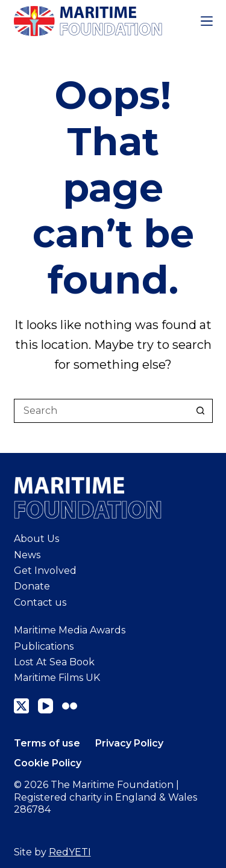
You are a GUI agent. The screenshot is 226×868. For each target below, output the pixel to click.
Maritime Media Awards (70, 630)
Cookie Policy (48, 763)
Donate (32, 586)
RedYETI (70, 852)
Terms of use (47, 743)
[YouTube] (46, 706)
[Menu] (207, 21)
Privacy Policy (129, 743)
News (27, 555)
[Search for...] (101, 411)
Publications (44, 646)
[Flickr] (70, 706)
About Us (36, 539)
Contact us (40, 602)
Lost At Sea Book (54, 662)
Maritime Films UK (57, 678)
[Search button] (201, 411)
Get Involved (45, 571)
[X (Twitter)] (21, 706)
